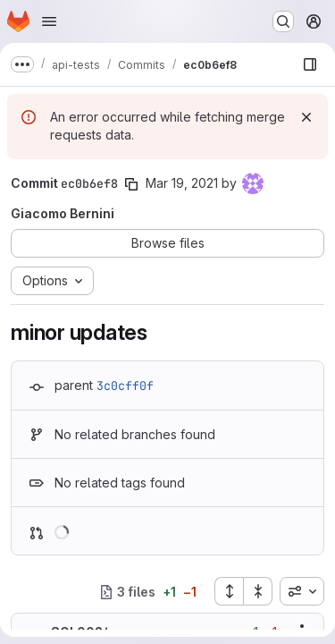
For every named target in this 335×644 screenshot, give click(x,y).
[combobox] (302, 591)
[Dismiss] (306, 117)
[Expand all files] (229, 591)
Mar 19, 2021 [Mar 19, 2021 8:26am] (182, 183)
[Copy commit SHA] (131, 184)
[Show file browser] (310, 64)
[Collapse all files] (258, 591)
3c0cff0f (125, 386)
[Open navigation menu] (49, 21)
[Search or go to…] (283, 21)
